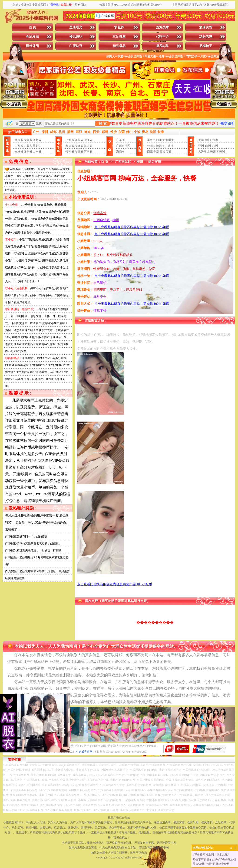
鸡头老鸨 (206, 37)
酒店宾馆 (206, 27)
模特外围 (32, 46)
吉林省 (19, 152)
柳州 (140, 162)
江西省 (88, 146)
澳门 (208, 140)
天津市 (28, 140)
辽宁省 (28, 152)
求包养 (119, 27)
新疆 (169, 152)
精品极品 (119, 46)
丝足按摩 (119, 37)
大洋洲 (202, 152)
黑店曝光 (76, 27)
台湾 (215, 140)
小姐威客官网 (84, 752)
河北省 (37, 140)
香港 (201, 140)
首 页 (33, 27)
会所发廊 (32, 37)
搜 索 (103, 124)
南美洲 (221, 152)
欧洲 (208, 146)
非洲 (215, 146)
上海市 (70, 140)
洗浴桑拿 (162, 27)
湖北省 (79, 152)
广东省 (120, 140)
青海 (162, 152)
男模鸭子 (206, 46)
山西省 (19, 146)
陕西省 (160, 146)
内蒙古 (28, 146)
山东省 (37, 152)
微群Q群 (162, 46)
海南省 (120, 152)
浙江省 (88, 140)
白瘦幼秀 (76, 46)
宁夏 (156, 152)
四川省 (160, 140)
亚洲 (201, 146)
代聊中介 (162, 37)
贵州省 (169, 140)
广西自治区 (123, 146)
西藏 (150, 152)
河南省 (88, 152)
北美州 (212, 152)
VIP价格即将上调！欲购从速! (211, 855)
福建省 (70, 146)
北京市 (19, 140)
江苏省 (79, 140)
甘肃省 (169, 146)
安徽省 (79, 146)
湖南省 (70, 152)
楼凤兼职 (76, 37)
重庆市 (151, 140)
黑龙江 (37, 146)
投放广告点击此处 (119, 818)
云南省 (151, 146)
